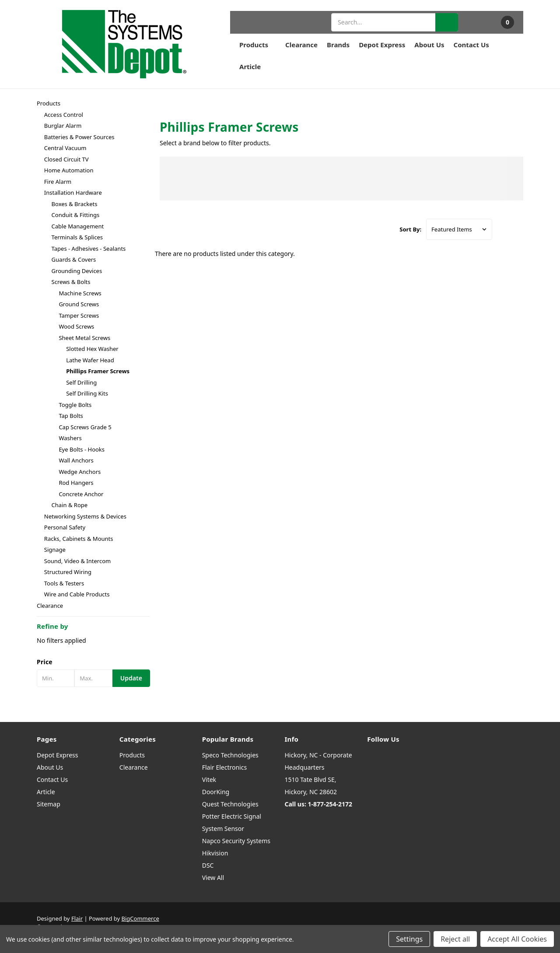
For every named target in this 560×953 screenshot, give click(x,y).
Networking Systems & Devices (85, 516)
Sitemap (49, 804)
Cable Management (78, 226)
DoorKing (216, 792)
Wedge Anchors (80, 472)
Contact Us (471, 45)
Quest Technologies (230, 804)
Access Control (64, 115)
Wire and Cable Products (77, 594)
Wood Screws (76, 326)
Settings (409, 939)
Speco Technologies (230, 755)
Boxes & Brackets (75, 204)
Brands (338, 45)
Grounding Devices (77, 271)
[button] (93, 662)
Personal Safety (65, 527)
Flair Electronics (225, 767)
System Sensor (223, 829)
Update (131, 678)
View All (213, 878)
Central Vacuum (65, 148)
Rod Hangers (76, 483)
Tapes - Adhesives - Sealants (89, 249)
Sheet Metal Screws (84, 338)
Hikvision (215, 853)
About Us (429, 45)
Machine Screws (80, 293)
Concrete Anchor (81, 494)
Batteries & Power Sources (79, 137)
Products (258, 45)
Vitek (209, 780)
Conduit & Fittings (76, 215)
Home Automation (69, 170)
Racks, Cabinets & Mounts (79, 539)
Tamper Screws (79, 315)
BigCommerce (140, 918)
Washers (70, 438)
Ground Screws (79, 304)
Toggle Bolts (75, 405)
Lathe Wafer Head (90, 360)
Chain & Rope (70, 505)
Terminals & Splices (77, 237)
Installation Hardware (73, 193)
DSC (208, 865)
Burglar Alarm (63, 126)
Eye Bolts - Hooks (82, 449)
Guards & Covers (74, 259)
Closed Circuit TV (66, 159)
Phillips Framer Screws (98, 371)
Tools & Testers (64, 583)
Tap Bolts (71, 416)
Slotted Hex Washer (92, 349)
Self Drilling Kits (87, 393)
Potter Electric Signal (232, 816)
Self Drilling (81, 382)
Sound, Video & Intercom (77, 561)
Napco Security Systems (236, 841)
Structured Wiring (68, 572)
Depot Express (382, 45)
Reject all (455, 939)
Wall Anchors (76, 460)
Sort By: (410, 229)
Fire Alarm (58, 182)
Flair (77, 918)
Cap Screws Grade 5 (85, 427)
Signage (55, 550)
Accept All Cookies (517, 939)
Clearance (301, 45)
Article (250, 67)
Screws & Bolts (71, 282)
